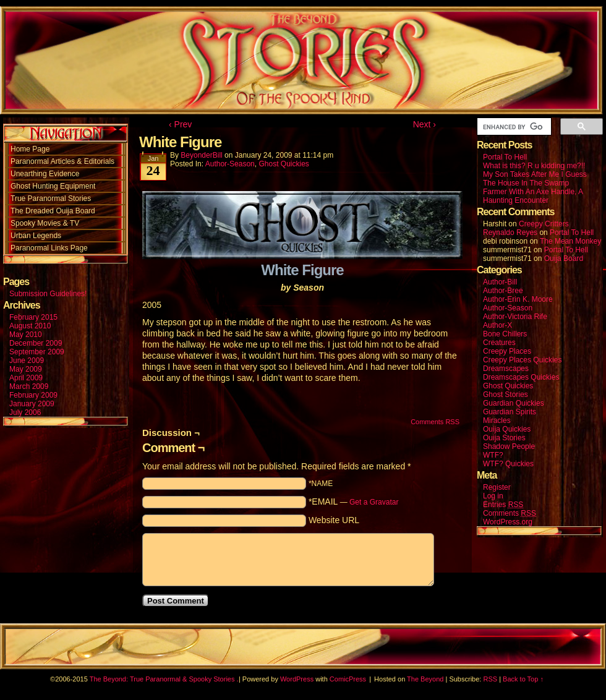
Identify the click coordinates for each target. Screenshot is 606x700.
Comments (510, 514)
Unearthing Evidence (45, 174)
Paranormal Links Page (49, 248)
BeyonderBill (201, 155)
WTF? (493, 455)
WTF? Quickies (508, 464)
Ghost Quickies (284, 164)
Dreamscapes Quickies (521, 377)
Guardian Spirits (510, 412)
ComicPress (348, 679)
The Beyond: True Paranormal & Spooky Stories (162, 679)
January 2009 (32, 404)
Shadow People (509, 446)
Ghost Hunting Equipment (53, 186)
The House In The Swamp (526, 183)
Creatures (499, 343)
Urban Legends (36, 236)
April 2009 (26, 378)
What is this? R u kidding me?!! (534, 166)
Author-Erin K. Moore (518, 299)
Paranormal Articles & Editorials (62, 161)
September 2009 (37, 352)
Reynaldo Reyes (510, 233)
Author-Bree (503, 291)
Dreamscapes (506, 369)
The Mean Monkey (570, 241)
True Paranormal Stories (51, 198)
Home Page (30, 149)
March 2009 (29, 386)
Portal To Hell (505, 157)
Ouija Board (564, 258)
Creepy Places (507, 351)
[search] (513, 127)
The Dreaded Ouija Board (53, 211)
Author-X (497, 325)
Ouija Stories (504, 438)
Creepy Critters (544, 224)
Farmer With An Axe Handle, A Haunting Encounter (533, 196)
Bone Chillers (505, 334)
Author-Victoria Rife (515, 317)
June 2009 (27, 361)
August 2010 (30, 326)
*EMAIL (354, 502)
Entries (503, 505)
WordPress (297, 679)
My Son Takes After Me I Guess (535, 174)
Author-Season (230, 164)
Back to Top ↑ (523, 679)
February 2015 (33, 317)
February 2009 (33, 395)
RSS (490, 679)
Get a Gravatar (374, 502)
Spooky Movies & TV (45, 223)
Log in (493, 496)
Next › (425, 124)
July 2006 (25, 412)
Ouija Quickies (507, 429)
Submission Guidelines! (48, 294)
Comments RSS (435, 422)
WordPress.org (508, 522)
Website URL (334, 520)
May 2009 (26, 369)
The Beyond (425, 679)
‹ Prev (180, 124)
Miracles (497, 420)
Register (497, 487)
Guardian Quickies (514, 403)
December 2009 (36, 343)
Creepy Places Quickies (522, 360)
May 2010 (26, 335)
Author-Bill (500, 282)
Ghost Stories (506, 395)
